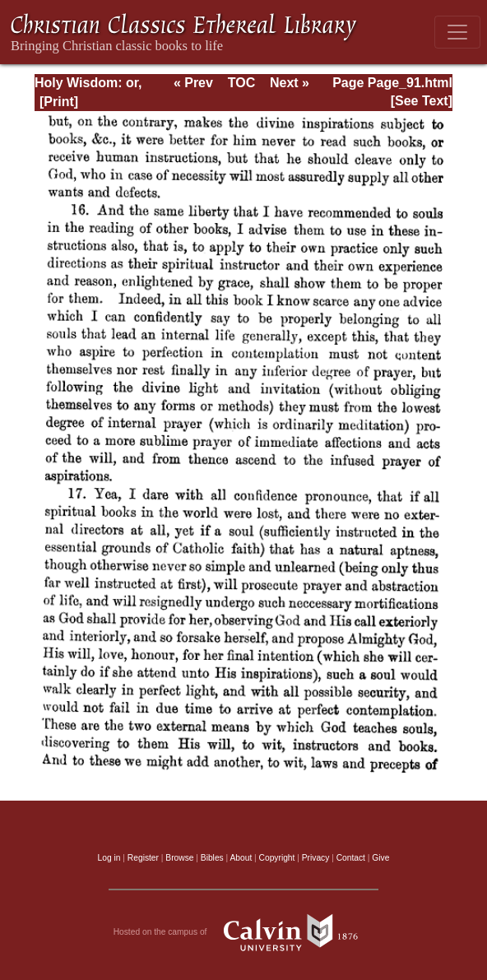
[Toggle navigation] (457, 32)
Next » (290, 83)
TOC (241, 83)
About (241, 858)
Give (380, 858)
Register (143, 858)
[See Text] (422, 101)
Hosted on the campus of (244, 932)
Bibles (212, 858)
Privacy (316, 858)
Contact (351, 858)
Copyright (277, 858)
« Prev (193, 83)
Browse (179, 858)
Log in (109, 858)
